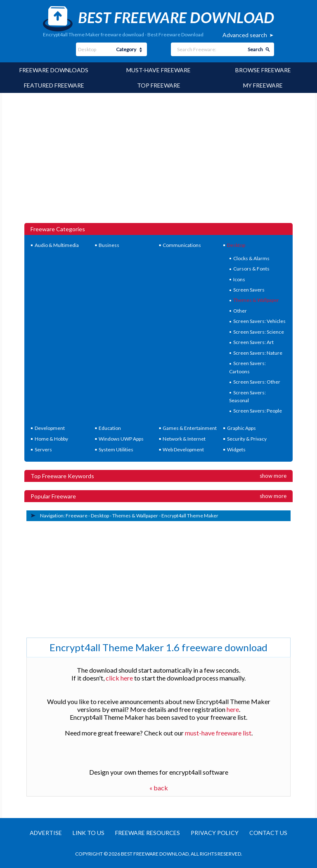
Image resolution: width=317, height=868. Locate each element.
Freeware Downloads (54, 70)
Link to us (89, 833)
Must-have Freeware (158, 70)
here (233, 709)
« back (159, 788)
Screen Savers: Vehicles (259, 321)
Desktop (236, 245)
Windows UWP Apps (121, 439)
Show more (273, 476)
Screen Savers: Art (253, 342)
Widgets (236, 449)
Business (109, 245)
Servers (43, 449)
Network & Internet (184, 439)
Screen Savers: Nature (258, 353)
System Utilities (116, 449)
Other (240, 311)
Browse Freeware (263, 70)
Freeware (77, 516)
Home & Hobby (51, 439)
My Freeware (263, 85)
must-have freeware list (218, 733)
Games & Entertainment (190, 428)
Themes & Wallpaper (256, 300)
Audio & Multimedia (57, 245)
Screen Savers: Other (257, 382)
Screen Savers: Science (259, 332)
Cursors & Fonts (251, 269)
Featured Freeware (54, 85)
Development (50, 428)
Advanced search (245, 35)
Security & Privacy (247, 439)
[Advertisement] (158, 161)
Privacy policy (215, 833)
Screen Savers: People (258, 411)
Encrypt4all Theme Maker (190, 516)
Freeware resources (148, 833)
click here (119, 678)
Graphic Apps (241, 428)
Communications (182, 245)
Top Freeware (159, 85)
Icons (239, 279)
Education (110, 428)
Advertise (46, 833)
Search (255, 49)
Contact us (268, 833)
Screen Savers (249, 290)
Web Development (183, 449)
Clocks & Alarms (251, 258)
